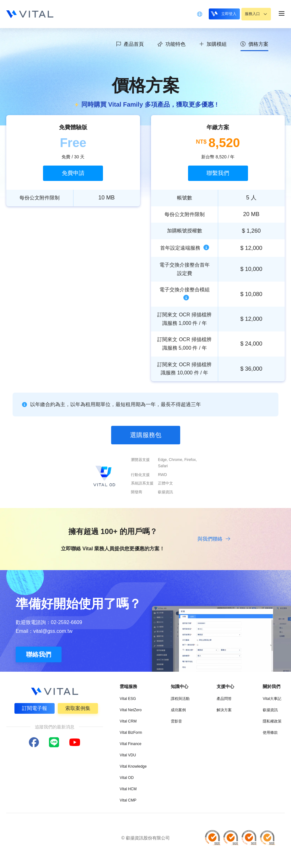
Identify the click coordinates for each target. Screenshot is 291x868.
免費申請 (73, 173)
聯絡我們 (39, 656)
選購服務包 (146, 435)
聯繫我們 (218, 173)
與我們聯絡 (214, 539)
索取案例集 (78, 709)
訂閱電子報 (34, 709)
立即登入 (219, 14)
